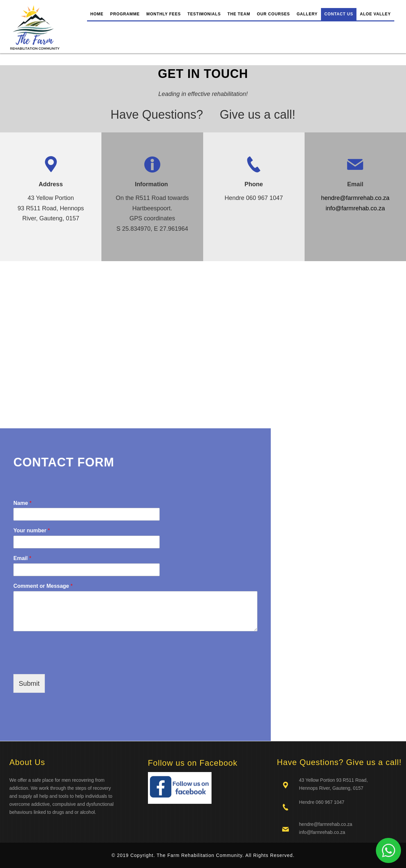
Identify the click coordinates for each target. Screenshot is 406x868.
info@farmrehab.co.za (355, 208)
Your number (32, 530)
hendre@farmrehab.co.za (355, 198)
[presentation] (64, 663)
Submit (29, 683)
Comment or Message (43, 586)
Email (22, 558)
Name (22, 503)
